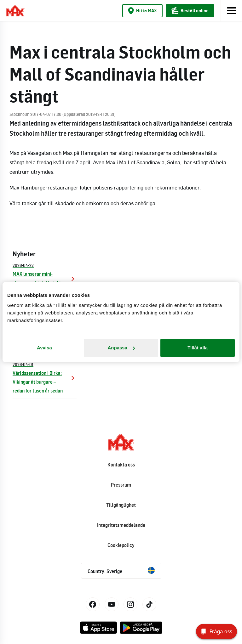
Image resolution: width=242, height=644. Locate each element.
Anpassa (121, 348)
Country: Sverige (121, 571)
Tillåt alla (198, 348)
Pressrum (121, 485)
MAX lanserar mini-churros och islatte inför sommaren (45, 278)
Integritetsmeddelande (121, 525)
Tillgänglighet (121, 505)
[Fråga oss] (216, 631)
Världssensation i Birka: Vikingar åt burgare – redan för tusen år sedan (45, 377)
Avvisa (44, 348)
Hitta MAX (142, 11)
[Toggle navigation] (231, 11)
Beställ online (190, 11)
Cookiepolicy (121, 545)
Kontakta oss (121, 465)
